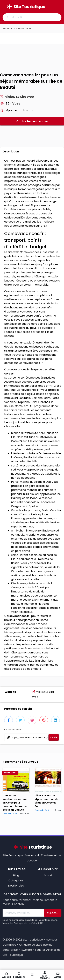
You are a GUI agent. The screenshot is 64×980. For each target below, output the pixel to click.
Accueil (8, 29)
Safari (48, 882)
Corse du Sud (25, 29)
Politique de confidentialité (29, 929)
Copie (54, 743)
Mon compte (45, 975)
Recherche (19, 975)
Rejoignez (53, 919)
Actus (58, 975)
